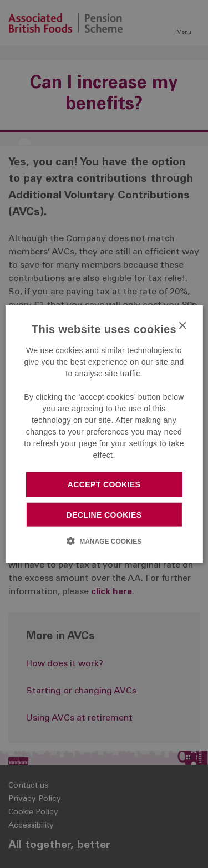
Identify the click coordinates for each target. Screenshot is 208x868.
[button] (104, 540)
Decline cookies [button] (104, 514)
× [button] (182, 326)
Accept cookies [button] (104, 484)
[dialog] (104, 434)
